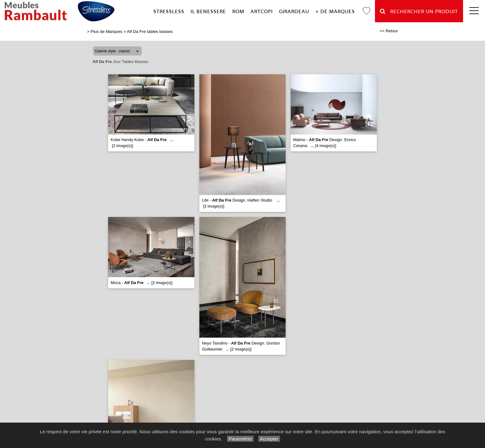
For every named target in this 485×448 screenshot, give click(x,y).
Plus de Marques (106, 32)
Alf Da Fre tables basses (150, 32)
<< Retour (389, 31)
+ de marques (335, 11)
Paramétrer (240, 439)
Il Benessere (208, 11)
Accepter (269, 439)
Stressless (169, 11)
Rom (238, 11)
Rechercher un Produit (419, 11)
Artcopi (262, 11)
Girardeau (294, 11)
